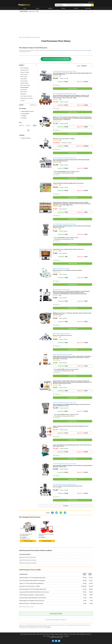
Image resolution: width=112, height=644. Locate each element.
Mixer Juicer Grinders (25, 85)
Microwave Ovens (24, 70)
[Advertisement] (56, 25)
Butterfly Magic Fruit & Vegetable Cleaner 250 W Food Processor (68, 249)
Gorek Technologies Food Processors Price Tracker (64, 71)
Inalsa (34, 11)
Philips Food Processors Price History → (29, 563)
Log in (92, 2)
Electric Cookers (24, 74)
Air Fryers (23, 100)
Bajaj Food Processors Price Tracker (61, 269)
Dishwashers (23, 94)
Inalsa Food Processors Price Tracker (61, 290)
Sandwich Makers (24, 83)
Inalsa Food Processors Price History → (28, 560)
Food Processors (24, 87)
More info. (49, 628)
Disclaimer (67, 636)
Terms (58, 636)
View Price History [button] (73, 89)
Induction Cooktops (25, 72)
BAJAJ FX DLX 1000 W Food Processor (62, 335)
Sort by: (79, 66)
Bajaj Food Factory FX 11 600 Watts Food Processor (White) (67, 270)
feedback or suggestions (61, 620)
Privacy (62, 636)
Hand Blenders (24, 90)
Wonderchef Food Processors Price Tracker (63, 354)
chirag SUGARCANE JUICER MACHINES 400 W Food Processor (68, 183)
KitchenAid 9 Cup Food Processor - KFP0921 (64, 139)
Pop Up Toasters (24, 81)
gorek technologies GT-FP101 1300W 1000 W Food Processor (68, 486)
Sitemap (48, 636)
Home (44, 636)
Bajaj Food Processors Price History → (28, 557)
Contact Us (53, 636)
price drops (63, 50)
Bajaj (30, 11)
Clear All (33, 105)
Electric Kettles (24, 77)
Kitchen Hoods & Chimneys (27, 98)
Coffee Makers (24, 79)
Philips (37, 11)
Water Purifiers (24, 92)
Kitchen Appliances (25, 68)
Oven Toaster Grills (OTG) (26, 96)
